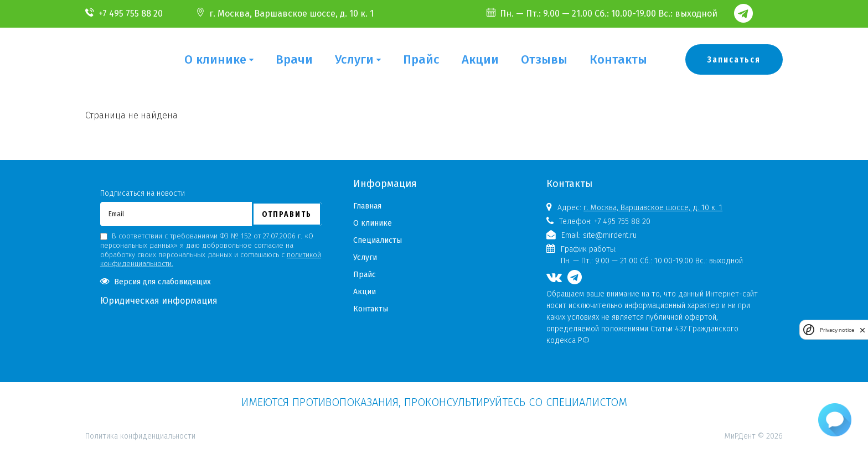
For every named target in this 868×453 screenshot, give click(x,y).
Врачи (294, 59)
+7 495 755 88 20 (131, 14)
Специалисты (378, 240)
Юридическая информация (159, 301)
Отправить (287, 214)
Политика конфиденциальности (140, 388)
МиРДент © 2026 (754, 436)
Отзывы (544, 59)
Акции (480, 59)
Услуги (354, 59)
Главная (367, 206)
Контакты (618, 59)
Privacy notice (837, 330)
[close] (862, 330)
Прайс (421, 59)
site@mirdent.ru (610, 235)
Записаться (734, 59)
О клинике (215, 59)
